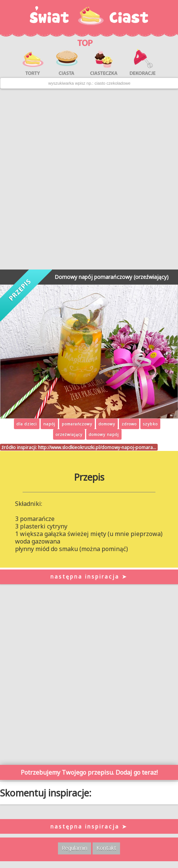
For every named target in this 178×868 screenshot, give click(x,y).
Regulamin (75, 848)
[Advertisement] (89, 179)
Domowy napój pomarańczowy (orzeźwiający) (112, 277)
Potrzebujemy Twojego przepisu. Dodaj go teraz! (89, 772)
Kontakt (106, 848)
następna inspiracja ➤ (89, 576)
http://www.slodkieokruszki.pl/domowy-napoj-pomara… (97, 447)
